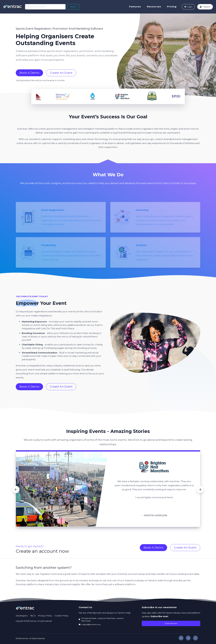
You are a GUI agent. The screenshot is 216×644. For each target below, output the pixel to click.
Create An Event (61, 73)
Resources (155, 7)
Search (72, 7)
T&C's (33, 616)
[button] (16, 489)
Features (136, 7)
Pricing (173, 7)
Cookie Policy (61, 616)
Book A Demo (29, 73)
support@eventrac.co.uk (91, 624)
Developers (22, 616)
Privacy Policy (45, 616)
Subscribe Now (171, 623)
